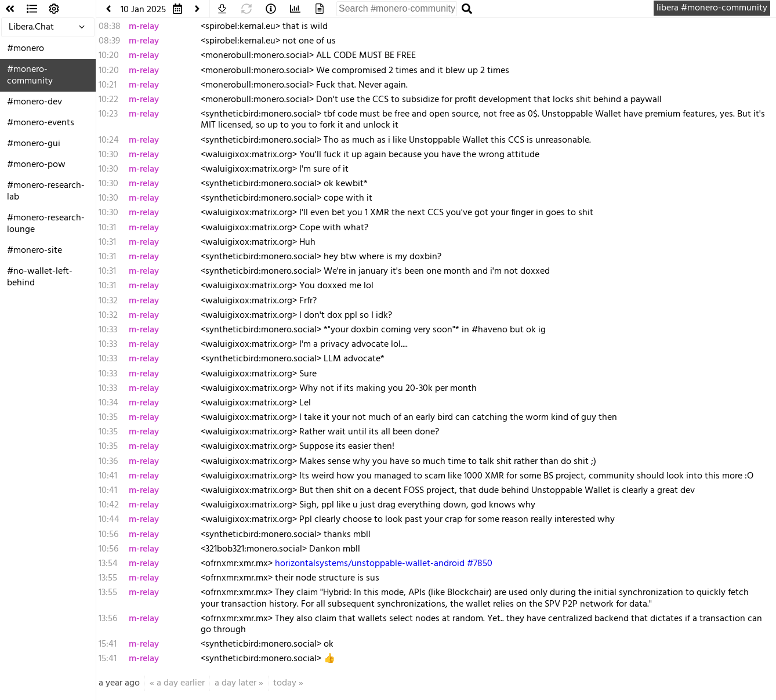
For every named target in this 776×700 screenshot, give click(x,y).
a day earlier (181, 683)
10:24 (109, 140)
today (285, 683)
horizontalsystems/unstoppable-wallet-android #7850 (384, 564)
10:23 (108, 114)
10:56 (108, 535)
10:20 (109, 56)
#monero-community (30, 75)
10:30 (108, 155)
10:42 (109, 505)
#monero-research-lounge (46, 224)
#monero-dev (35, 102)
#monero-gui (34, 144)
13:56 (108, 619)
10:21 (108, 85)
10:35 (108, 418)
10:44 (109, 520)
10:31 (107, 228)
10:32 (108, 301)
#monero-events (41, 123)
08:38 (110, 27)
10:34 (108, 403)
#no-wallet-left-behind (40, 277)
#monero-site (35, 251)
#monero (26, 49)
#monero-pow (36, 165)
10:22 (108, 100)
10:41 (108, 476)
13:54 (108, 564)
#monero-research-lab (46, 191)
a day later (235, 683)
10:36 (108, 462)
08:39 (109, 41)
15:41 (108, 644)
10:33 (108, 330)
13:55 (108, 578)
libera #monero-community (712, 8)
